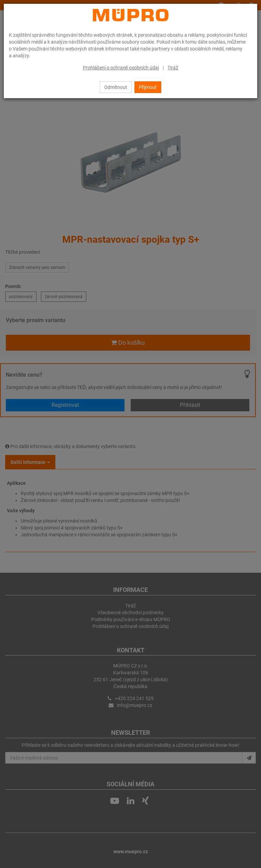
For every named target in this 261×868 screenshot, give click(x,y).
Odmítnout (116, 87)
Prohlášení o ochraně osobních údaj (121, 68)
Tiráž (173, 68)
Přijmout (148, 87)
